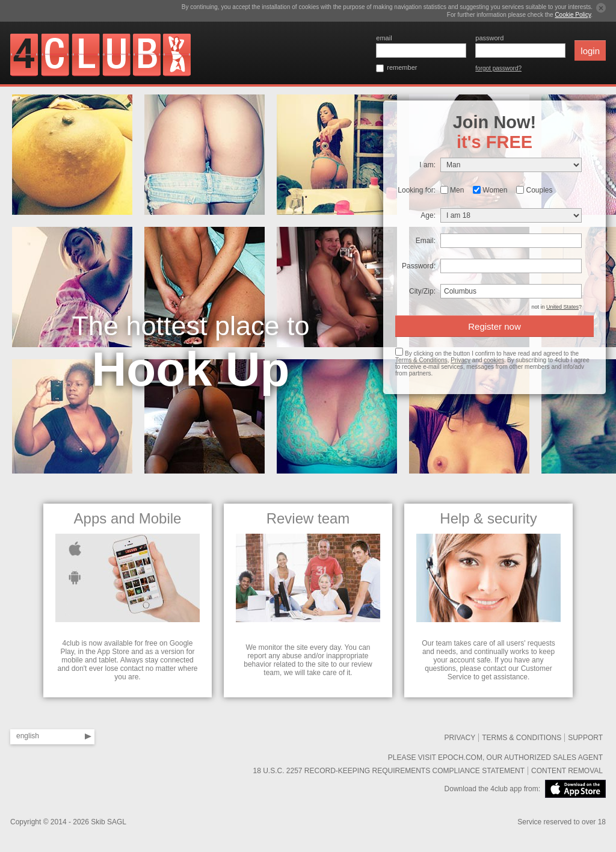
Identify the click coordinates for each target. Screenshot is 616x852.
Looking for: (417, 190)
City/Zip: (422, 291)
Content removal (567, 771)
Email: (426, 241)
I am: (427, 165)
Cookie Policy (573, 15)
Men (457, 190)
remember (402, 67)
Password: (419, 266)
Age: (428, 215)
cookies (494, 360)
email (384, 38)
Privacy (460, 360)
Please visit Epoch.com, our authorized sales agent (495, 758)
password (489, 38)
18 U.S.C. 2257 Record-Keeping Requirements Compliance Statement (389, 771)
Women (495, 190)
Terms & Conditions (421, 360)
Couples (539, 190)
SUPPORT (585, 738)
